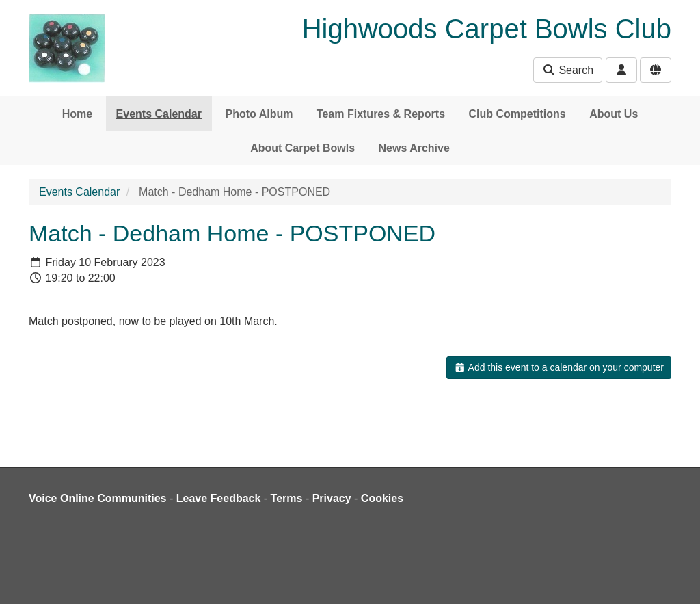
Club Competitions (517, 114)
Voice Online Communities (98, 498)
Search (568, 70)
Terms (287, 498)
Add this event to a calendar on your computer (559, 367)
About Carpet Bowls (302, 148)
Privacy (332, 498)
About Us (614, 114)
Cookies (382, 498)
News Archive (414, 148)
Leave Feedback (219, 498)
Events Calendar (159, 114)
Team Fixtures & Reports (381, 114)
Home (77, 114)
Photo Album (259, 114)
